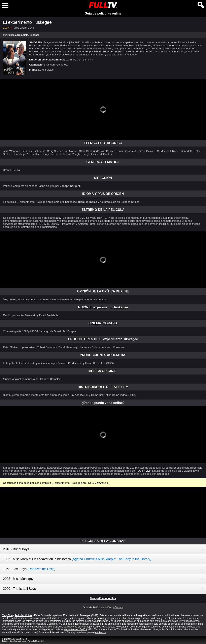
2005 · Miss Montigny (18, 579)
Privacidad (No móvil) (36, 641)
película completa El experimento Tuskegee (56, 483)
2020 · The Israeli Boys (19, 589)
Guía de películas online (103, 13)
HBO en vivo (143, 471)
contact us (101, 632)
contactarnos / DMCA (76, 629)
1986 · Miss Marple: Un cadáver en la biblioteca (77, 559)
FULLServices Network (18, 639)
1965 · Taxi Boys (29, 569)
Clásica (119, 607)
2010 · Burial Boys (16, 549)
